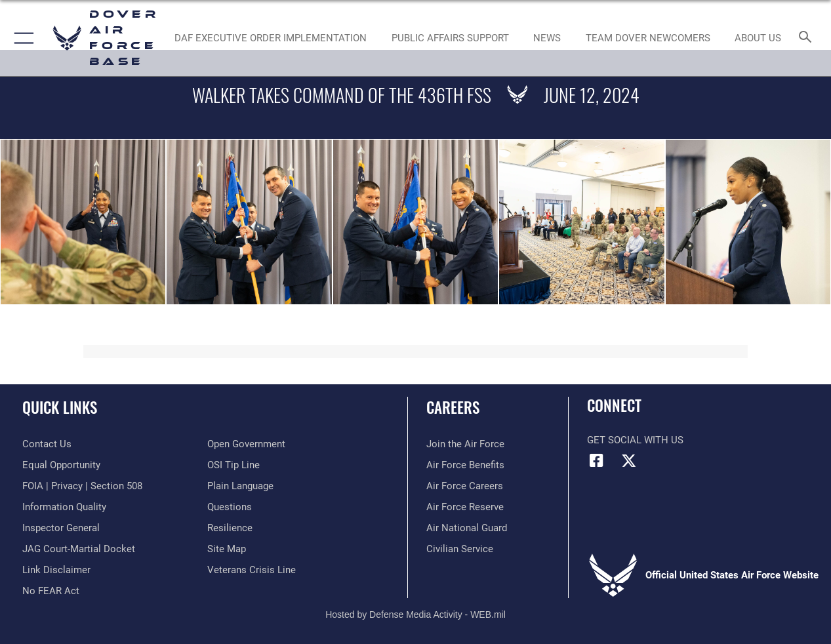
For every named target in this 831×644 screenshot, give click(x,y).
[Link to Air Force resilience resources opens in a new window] (230, 528)
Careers (453, 408)
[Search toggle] (807, 38)
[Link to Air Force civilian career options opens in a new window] (460, 549)
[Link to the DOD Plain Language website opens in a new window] (240, 486)
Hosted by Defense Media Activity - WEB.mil (415, 614)
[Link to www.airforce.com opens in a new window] (465, 444)
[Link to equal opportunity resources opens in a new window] (61, 465)
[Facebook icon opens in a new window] (597, 460)
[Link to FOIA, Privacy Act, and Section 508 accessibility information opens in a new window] (82, 486)
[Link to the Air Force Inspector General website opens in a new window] (61, 528)
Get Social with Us (635, 440)
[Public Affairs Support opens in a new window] (450, 38)
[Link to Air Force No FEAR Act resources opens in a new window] (51, 591)
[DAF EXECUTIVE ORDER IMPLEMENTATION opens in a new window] (271, 38)
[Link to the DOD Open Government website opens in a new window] (246, 444)
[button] (21, 38)
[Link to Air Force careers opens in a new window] (465, 486)
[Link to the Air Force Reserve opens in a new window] (465, 507)
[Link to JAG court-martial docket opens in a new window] (79, 549)
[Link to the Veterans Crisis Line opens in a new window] (252, 570)
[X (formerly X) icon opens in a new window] (629, 460)
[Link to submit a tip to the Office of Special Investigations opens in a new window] (233, 465)
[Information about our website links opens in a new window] (56, 570)
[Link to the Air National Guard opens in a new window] (467, 528)
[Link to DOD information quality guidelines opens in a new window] (64, 507)
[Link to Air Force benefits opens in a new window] (465, 465)
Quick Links (60, 408)
